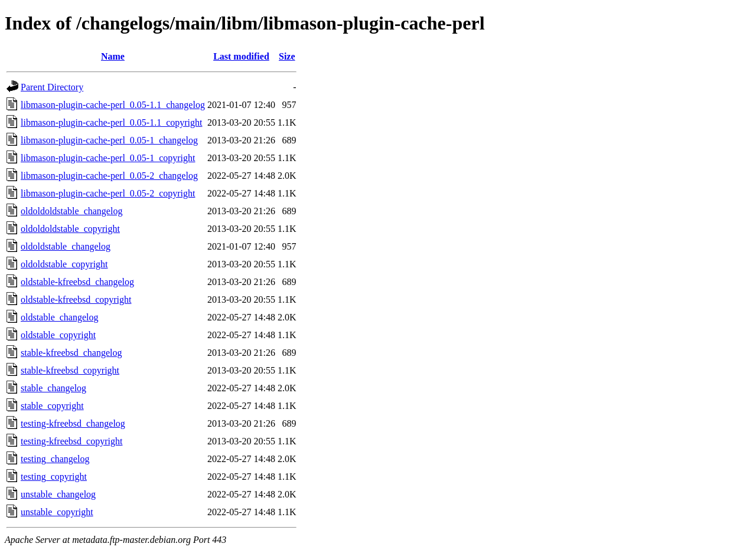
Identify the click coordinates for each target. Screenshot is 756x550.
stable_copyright (52, 406)
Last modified (241, 56)
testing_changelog (55, 459)
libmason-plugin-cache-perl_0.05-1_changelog (109, 140)
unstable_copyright (57, 512)
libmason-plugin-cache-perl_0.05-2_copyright (108, 193)
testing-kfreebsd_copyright (71, 441)
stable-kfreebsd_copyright (70, 370)
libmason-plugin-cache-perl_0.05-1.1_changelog (113, 105)
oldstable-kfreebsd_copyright (76, 299)
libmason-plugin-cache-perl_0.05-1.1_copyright (111, 122)
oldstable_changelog (60, 317)
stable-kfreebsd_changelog (71, 353)
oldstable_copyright (58, 335)
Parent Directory (52, 87)
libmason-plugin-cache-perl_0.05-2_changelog (109, 176)
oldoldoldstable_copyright (70, 229)
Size (287, 56)
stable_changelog (53, 388)
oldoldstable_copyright (64, 264)
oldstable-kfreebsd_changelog (77, 282)
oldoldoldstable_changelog (71, 211)
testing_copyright (54, 477)
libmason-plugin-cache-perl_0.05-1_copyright (108, 158)
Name (113, 56)
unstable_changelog (58, 494)
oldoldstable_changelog (66, 246)
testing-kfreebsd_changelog (73, 423)
